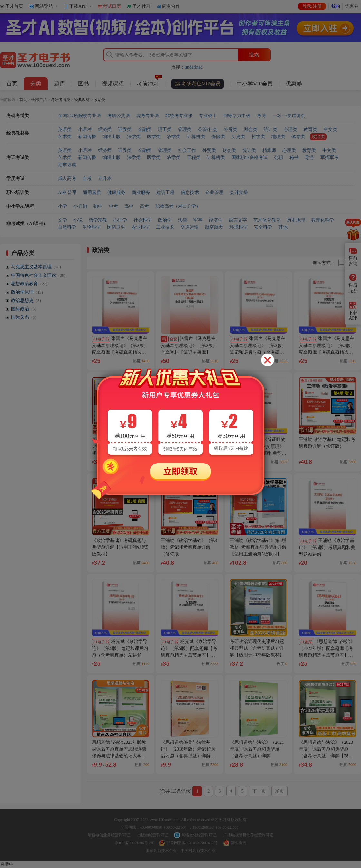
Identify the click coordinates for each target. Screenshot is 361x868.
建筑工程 (165, 192)
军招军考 (329, 158)
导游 (309, 158)
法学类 (134, 137)
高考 (144, 206)
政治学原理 (28, 292)
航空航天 (214, 227)
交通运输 (190, 227)
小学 (63, 206)
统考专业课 (148, 116)
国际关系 (25, 317)
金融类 (145, 130)
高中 (129, 206)
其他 (283, 227)
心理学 (120, 220)
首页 (12, 84)
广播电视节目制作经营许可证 (249, 835)
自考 (87, 179)
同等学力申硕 (237, 116)
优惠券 (352, 6)
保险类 (218, 137)
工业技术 (165, 227)
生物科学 (92, 227)
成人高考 (67, 179)
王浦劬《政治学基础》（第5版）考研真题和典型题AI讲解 (327, 547)
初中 (98, 206)
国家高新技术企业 (161, 851)
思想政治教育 (30, 284)
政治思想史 (27, 300)
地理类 (278, 137)
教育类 (310, 130)
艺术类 (65, 137)
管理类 (185, 130)
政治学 (165, 220)
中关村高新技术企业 (198, 851)
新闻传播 (87, 137)
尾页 (279, 791)
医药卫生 (116, 227)
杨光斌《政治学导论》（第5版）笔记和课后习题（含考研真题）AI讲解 (120, 648)
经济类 (105, 130)
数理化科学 (323, 220)
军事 (198, 220)
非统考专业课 (179, 116)
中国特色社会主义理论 (39, 275)
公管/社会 (208, 130)
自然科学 (67, 227)
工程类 (194, 158)
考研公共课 (119, 116)
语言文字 (238, 220)
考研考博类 (61, 100)
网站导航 (44, 6)
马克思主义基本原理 (37, 267)
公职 (278, 158)
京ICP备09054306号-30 (134, 843)
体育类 (298, 137)
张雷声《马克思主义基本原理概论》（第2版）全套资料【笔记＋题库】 (189, 345)
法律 (182, 220)
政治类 (100, 100)
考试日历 (112, 6)
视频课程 (113, 84)
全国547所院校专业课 (79, 116)
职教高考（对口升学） (178, 206)
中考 (113, 206)
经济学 (216, 220)
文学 (63, 220)
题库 (60, 84)
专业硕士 (208, 116)
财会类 (250, 130)
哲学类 (258, 137)
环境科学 (239, 227)
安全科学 (263, 227)
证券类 (125, 130)
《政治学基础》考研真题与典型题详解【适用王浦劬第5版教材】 (120, 547)
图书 (83, 84)
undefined (194, 67)
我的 (336, 6)
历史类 (238, 137)
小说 (78, 220)
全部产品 (39, 100)
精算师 (269, 150)
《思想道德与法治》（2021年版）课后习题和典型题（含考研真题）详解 (257, 749)
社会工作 (187, 150)
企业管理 (214, 192)
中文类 (330, 130)
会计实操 (239, 192)
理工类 (165, 130)
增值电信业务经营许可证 (109, 835)
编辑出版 (112, 137)
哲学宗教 (98, 220)
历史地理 (296, 220)
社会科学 (142, 220)
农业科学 (141, 227)
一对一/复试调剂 (289, 116)
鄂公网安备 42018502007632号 (192, 843)
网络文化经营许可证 (199, 835)
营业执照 (239, 843)
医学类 (154, 137)
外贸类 (230, 130)
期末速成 (67, 165)
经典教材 (82, 100)
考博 (261, 116)
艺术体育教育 (267, 220)
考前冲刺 (149, 82)
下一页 (259, 791)
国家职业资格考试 (249, 158)
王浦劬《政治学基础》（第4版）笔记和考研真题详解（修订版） (189, 547)
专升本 (105, 179)
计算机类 (196, 137)
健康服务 (116, 192)
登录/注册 (312, 6)
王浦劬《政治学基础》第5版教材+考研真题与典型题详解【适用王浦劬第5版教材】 (258, 547)
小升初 (80, 206)
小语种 (85, 130)
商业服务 (141, 192)
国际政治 (25, 309)
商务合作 (171, 6)
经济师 (105, 150)
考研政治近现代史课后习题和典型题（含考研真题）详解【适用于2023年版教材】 (257, 648)
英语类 (65, 130)
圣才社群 (141, 6)
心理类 (290, 130)
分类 (36, 84)
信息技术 (190, 192)
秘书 (294, 158)
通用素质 (92, 192)
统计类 (270, 130)
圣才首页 (14, 6)
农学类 (174, 137)
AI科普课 (67, 192)
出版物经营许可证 (153, 835)
